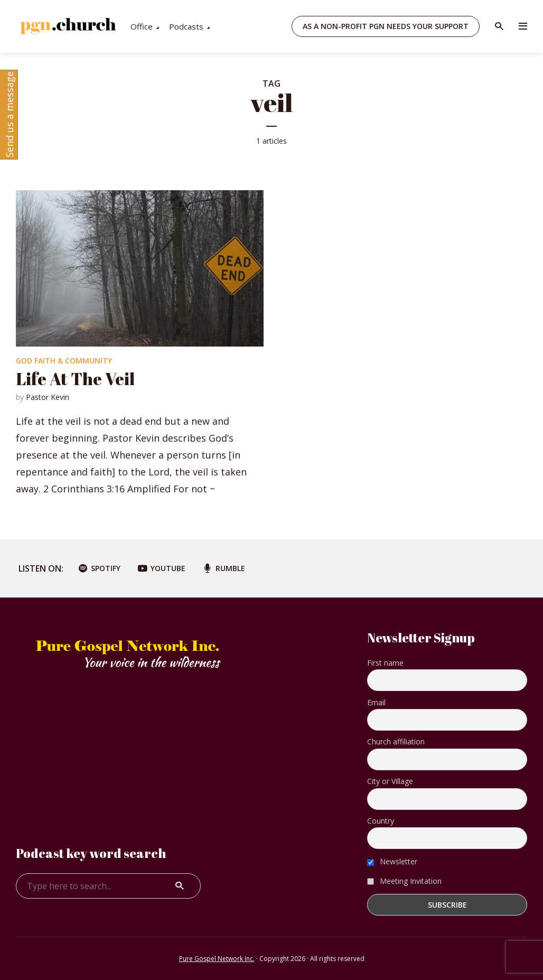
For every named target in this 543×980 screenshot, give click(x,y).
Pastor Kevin (48, 397)
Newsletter (392, 861)
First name (385, 663)
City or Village (390, 781)
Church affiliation (396, 741)
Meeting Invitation (404, 881)
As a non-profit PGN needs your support (386, 26)
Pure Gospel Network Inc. (217, 959)
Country (381, 821)
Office (230, 26)
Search (180, 886)
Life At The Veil (75, 379)
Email (376, 702)
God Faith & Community (64, 361)
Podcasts (275, 26)
